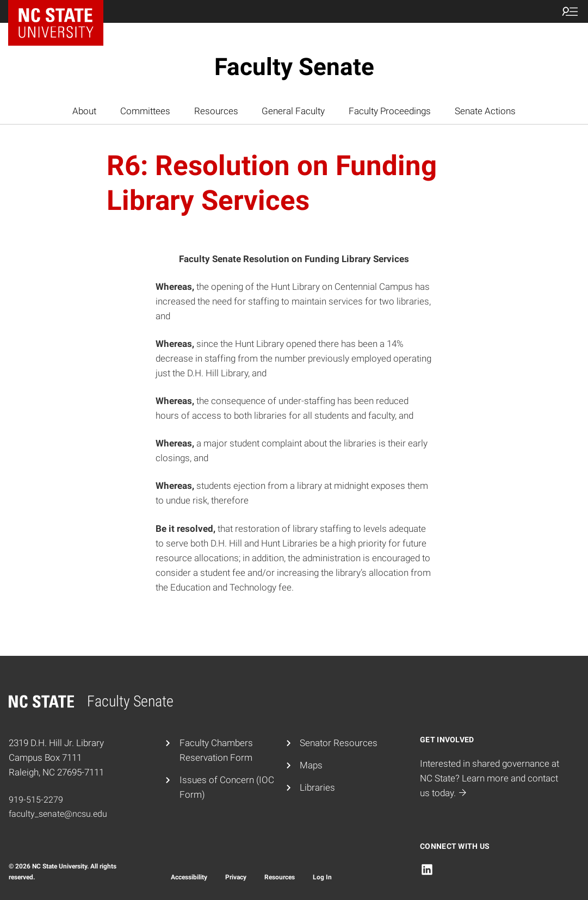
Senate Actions (485, 111)
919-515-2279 (36, 800)
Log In (322, 877)
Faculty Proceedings (390, 111)
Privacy (236, 877)
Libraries (317, 787)
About (84, 111)
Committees (145, 111)
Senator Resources (339, 743)
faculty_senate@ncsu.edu (58, 814)
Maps (311, 765)
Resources (216, 111)
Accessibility (189, 877)
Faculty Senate (294, 67)
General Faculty (293, 111)
